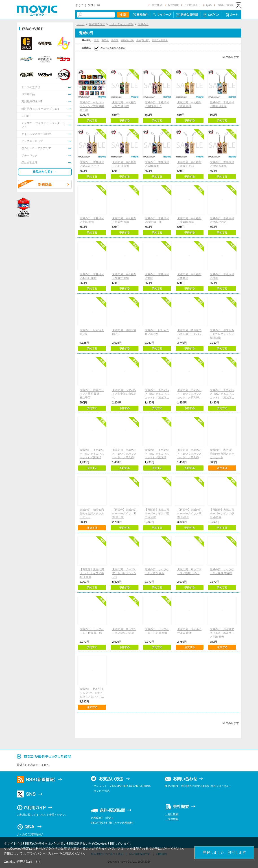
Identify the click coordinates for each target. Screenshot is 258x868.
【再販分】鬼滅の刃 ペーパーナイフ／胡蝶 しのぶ (191, 514)
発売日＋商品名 (160, 40)
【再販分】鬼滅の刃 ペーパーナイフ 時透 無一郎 (126, 514)
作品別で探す (97, 24)
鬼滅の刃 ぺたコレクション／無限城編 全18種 (93, 106)
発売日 (115, 40)
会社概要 (157, 5)
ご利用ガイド (192, 5)
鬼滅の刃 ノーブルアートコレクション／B (124, 573)
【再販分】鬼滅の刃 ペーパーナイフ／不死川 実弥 (93, 573)
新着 (97, 40)
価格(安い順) (127, 40)
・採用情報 (172, 819)
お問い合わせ (225, 5)
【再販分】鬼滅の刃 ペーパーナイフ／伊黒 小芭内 (223, 514)
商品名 (105, 40)
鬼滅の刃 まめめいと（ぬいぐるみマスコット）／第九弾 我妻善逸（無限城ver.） (189, 398)
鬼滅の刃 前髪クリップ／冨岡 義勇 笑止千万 (92, 394)
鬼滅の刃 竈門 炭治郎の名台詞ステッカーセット (222, 454)
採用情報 (173, 5)
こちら (37, 862)
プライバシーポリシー (42, 853)
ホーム (81, 24)
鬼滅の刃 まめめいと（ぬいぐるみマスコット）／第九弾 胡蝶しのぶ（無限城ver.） (92, 457)
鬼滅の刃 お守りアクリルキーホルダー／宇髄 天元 (222, 633)
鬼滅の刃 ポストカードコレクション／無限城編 (222, 334)
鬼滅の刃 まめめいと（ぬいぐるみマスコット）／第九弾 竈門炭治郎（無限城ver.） (157, 398)
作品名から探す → (45, 172)
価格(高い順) (143, 40)
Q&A (209, 5)
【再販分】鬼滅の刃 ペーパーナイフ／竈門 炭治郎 (158, 514)
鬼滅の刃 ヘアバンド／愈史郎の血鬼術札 (124, 394)
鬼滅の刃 (143, 24)
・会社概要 (172, 814)
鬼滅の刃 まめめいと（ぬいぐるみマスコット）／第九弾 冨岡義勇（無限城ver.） (222, 398)
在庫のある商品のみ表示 (113, 48)
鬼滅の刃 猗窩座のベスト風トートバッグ (189, 334)
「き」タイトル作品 (121, 24)
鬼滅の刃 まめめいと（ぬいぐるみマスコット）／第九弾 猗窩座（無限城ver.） (124, 457)
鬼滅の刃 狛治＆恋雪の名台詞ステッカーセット (92, 514)
